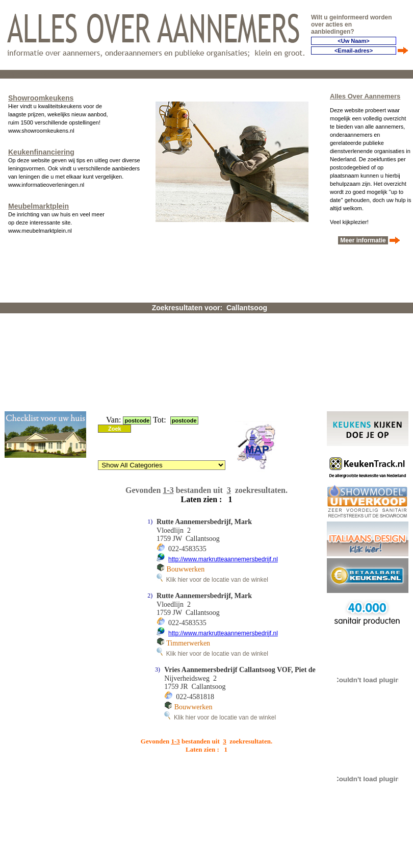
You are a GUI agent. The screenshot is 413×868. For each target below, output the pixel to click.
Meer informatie (363, 240)
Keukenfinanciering (41, 152)
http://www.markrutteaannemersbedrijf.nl (223, 559)
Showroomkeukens (41, 98)
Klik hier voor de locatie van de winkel (212, 580)
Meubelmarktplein (38, 206)
